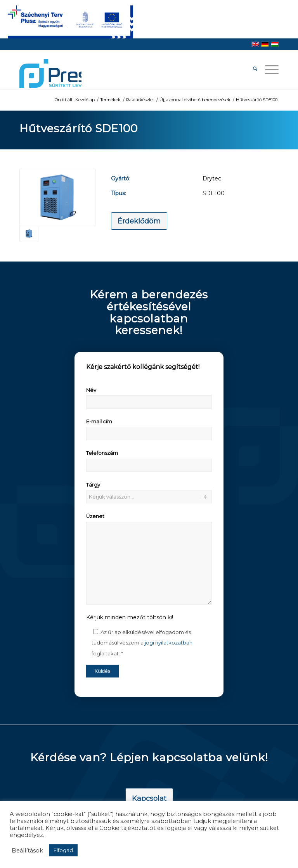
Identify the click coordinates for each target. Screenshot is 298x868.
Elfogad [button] (63, 850)
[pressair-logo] (50, 73)
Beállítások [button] (27, 851)
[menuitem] (251, 69)
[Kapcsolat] (149, 799)
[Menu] (268, 69)
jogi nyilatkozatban (169, 643)
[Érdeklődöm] (139, 221)
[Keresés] (251, 69)
